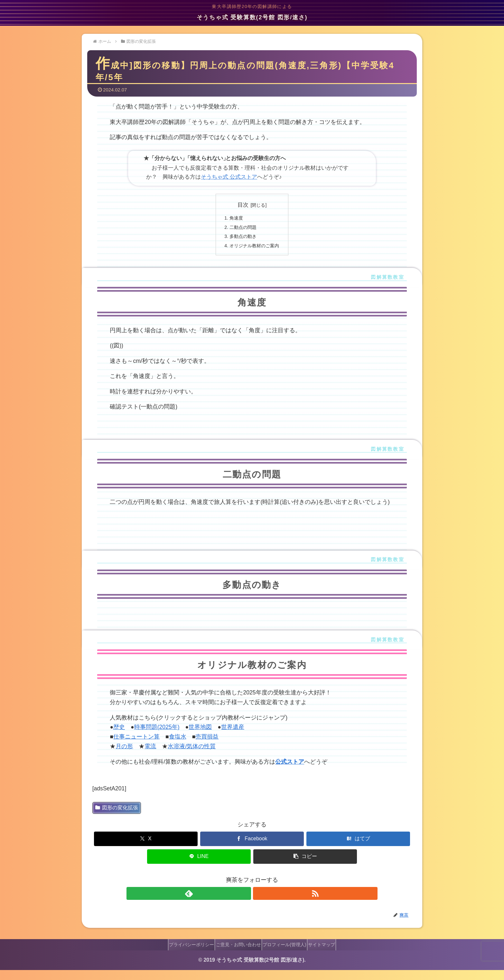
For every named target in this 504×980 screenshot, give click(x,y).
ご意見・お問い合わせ (236, 955)
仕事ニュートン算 (136, 747)
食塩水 (178, 747)
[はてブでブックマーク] (358, 849)
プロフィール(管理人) (287, 955)
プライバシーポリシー (184, 955)
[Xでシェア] (146, 849)
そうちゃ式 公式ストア (229, 183)
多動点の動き (242, 245)
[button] (305, 867)
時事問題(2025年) (157, 737)
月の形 (124, 757)
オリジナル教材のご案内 (255, 255)
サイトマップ (329, 955)
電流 (150, 757)
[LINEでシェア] (199, 867)
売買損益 (207, 747)
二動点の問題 (242, 235)
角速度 (234, 225)
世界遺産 (233, 737)
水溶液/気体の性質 (192, 757)
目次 (243, 210)
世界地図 (200, 737)
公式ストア (290, 772)
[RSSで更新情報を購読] (259, 903)
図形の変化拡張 (117, 818)
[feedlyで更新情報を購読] (245, 903)
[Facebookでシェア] (252, 849)
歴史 (119, 737)
